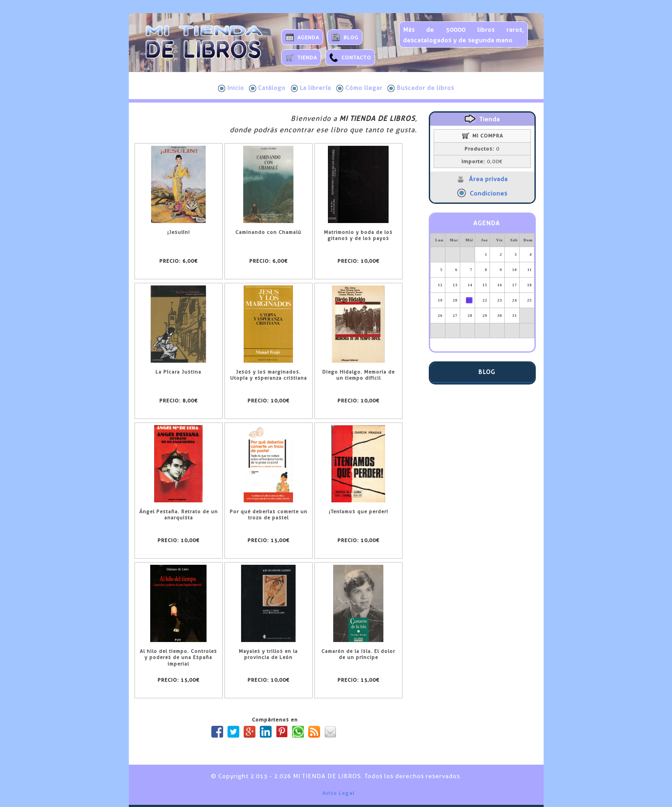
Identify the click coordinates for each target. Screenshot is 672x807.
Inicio (231, 88)
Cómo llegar (359, 88)
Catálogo (267, 88)
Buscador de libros (421, 88)
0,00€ (482, 161)
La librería (311, 88)
